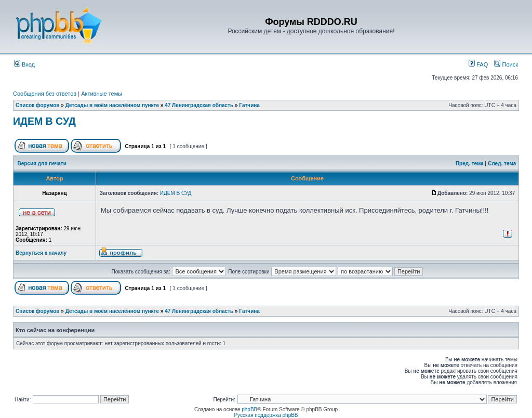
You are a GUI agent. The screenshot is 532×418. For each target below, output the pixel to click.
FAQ (478, 64)
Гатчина (249, 105)
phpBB (249, 409)
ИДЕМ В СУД (44, 121)
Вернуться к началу (41, 253)
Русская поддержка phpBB (266, 415)
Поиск (506, 64)
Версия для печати (42, 164)
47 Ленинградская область (199, 105)
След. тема (502, 164)
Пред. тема (470, 164)
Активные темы (102, 94)
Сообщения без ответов (45, 94)
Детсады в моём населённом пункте (112, 105)
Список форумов (38, 105)
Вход (24, 64)
